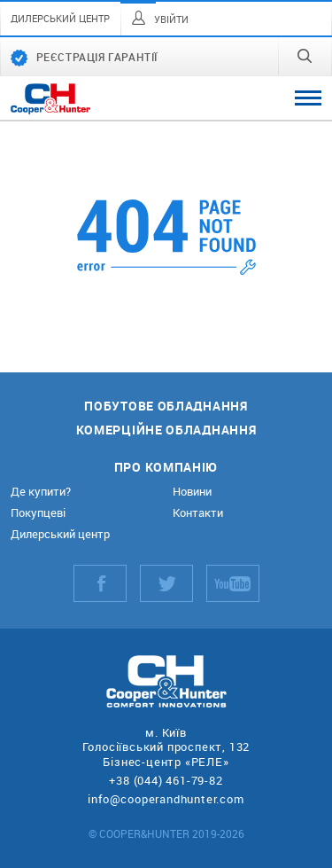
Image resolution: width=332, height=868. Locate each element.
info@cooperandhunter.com (166, 799)
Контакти (198, 513)
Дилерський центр (60, 534)
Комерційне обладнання (166, 430)
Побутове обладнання (166, 407)
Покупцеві (38, 513)
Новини (192, 492)
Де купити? (41, 492)
